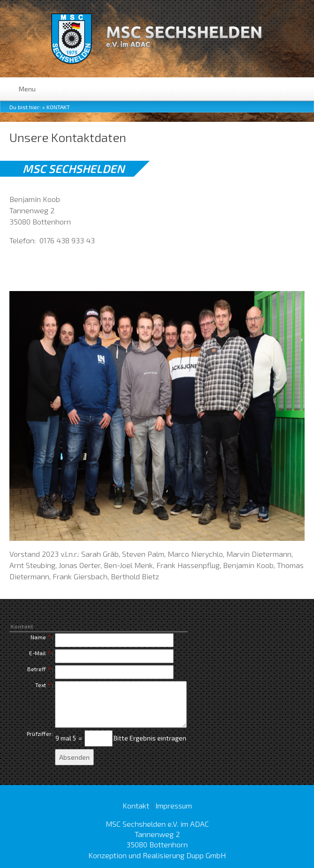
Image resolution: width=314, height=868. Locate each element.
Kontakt (58, 107)
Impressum (174, 805)
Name (38, 637)
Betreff (37, 669)
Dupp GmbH (206, 855)
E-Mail (38, 653)
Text (41, 685)
